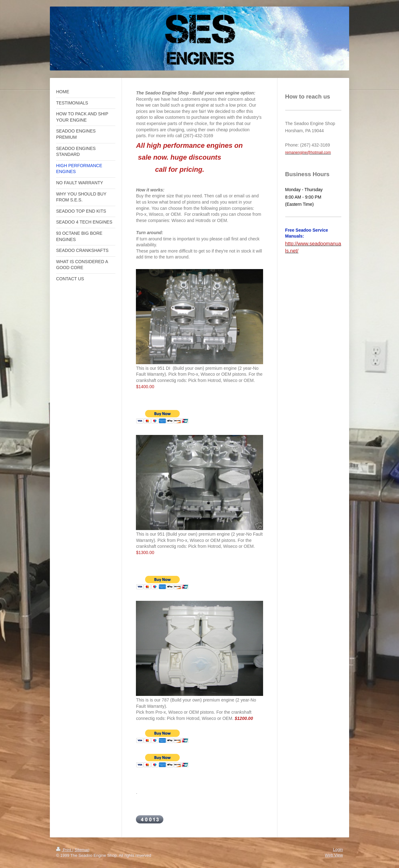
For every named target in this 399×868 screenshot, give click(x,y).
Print (64, 850)
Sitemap (82, 850)
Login (338, 849)
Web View (334, 855)
